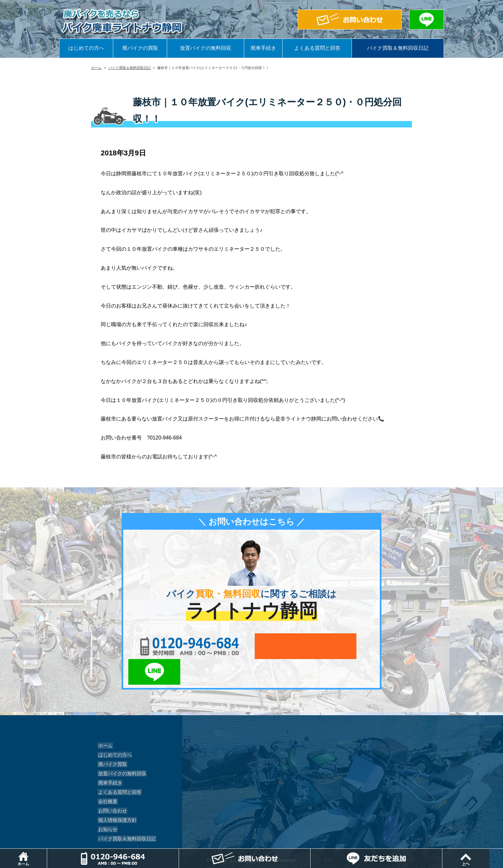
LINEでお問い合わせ (355, 646)
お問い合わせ (111, 785)
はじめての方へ (86, 48)
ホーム (96, 68)
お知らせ (107, 803)
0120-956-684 (178, 646)
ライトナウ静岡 (243, 834)
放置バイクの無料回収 (206, 48)
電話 (181, 852)
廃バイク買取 (111, 738)
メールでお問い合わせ (281, 646)
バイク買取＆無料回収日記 (398, 48)
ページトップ (503, 852)
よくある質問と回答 (317, 48)
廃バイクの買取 (140, 48)
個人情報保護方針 (115, 794)
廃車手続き (263, 48)
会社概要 (107, 776)
